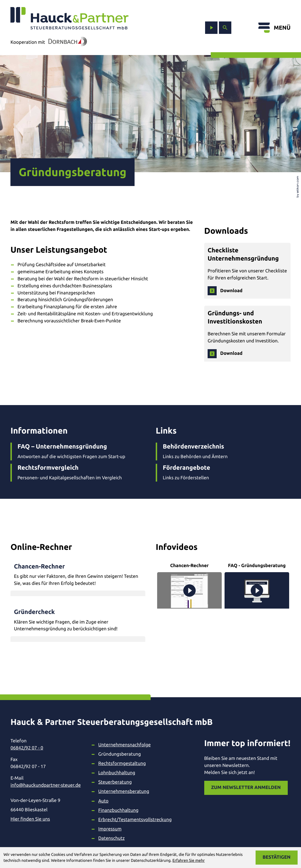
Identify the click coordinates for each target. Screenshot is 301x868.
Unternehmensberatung (124, 792)
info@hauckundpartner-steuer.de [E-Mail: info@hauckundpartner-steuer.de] (46, 785)
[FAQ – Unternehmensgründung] (78, 451)
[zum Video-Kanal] (211, 28)
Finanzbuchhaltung (118, 810)
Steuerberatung (115, 782)
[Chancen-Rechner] (189, 585)
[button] (78, 575)
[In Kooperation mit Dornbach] (66, 43)
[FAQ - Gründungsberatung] (257, 585)
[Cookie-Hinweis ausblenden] (277, 858)
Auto (103, 801)
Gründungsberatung (119, 754)
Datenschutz (111, 838)
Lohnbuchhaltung (117, 773)
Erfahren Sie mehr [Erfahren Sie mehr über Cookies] (188, 860)
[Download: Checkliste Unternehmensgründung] (225, 291)
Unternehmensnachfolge (124, 745)
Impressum (110, 829)
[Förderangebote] (223, 473)
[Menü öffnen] (274, 28)
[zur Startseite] (70, 18)
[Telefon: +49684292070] (46, 748)
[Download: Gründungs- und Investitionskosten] (225, 354)
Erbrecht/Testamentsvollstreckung (135, 820)
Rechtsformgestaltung (122, 764)
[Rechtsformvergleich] (78, 473)
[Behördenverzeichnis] (223, 451)
